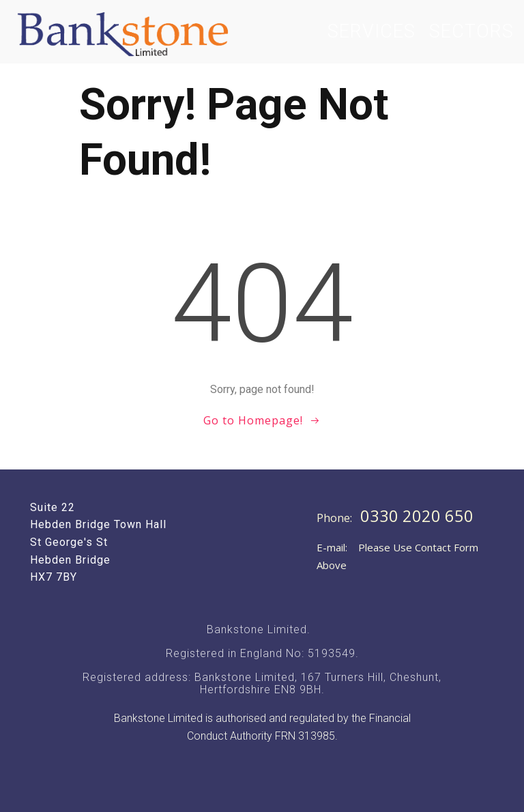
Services (372, 31)
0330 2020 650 (417, 516)
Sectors (471, 31)
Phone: (336, 518)
